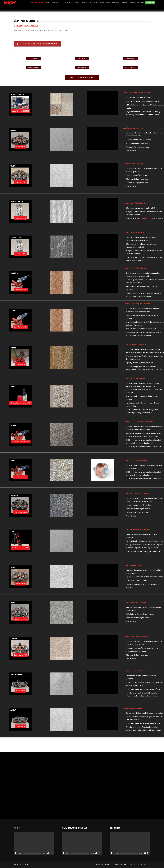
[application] (34, 843)
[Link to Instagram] (138, 864)
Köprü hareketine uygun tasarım (138, 179)
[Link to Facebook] (135, 864)
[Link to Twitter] (142, 864)
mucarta (155, 648)
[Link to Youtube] (145, 864)
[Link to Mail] (131, 864)
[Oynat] (16, 853)
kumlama (144, 534)
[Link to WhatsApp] (148, 864)
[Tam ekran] (52, 853)
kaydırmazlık (149, 403)
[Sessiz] (48, 853)
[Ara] (158, 3)
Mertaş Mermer (28, 865)
